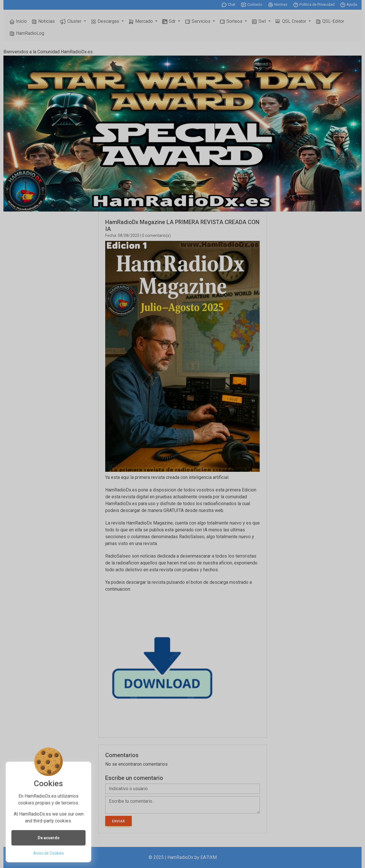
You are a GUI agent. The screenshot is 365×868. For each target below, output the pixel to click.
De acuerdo (49, 838)
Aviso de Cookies (49, 853)
